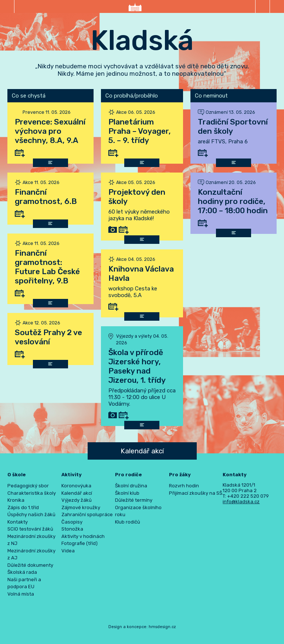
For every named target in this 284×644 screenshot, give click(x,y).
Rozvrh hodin (184, 486)
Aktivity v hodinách (83, 536)
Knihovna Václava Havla (141, 273)
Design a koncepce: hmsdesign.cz (142, 627)
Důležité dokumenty (30, 565)
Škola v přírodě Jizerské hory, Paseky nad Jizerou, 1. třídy (137, 366)
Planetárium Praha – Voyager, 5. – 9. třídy (140, 131)
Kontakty (18, 522)
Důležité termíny (134, 500)
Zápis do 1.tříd (23, 507)
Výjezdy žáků (77, 500)
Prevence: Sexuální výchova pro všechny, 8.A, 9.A (50, 131)
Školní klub (127, 493)
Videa (68, 551)
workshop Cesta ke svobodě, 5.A (133, 292)
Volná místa (21, 594)
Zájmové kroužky (81, 507)
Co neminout (211, 96)
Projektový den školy (137, 197)
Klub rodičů (128, 522)
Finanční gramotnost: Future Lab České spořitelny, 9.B (47, 267)
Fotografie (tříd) (80, 543)
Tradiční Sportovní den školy (233, 126)
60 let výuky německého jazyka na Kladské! (139, 215)
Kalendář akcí (142, 451)
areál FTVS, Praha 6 (223, 142)
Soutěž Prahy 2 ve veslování (48, 337)
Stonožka (72, 529)
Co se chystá (29, 96)
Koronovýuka (76, 486)
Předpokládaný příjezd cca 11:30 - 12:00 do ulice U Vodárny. (142, 397)
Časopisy (72, 522)
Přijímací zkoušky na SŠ (196, 493)
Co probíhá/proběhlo (132, 96)
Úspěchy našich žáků (31, 514)
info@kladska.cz (241, 502)
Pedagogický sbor (28, 486)
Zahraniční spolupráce (87, 514)
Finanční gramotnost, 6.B (46, 197)
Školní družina (131, 486)
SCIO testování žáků (30, 529)
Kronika (16, 500)
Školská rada (22, 572)
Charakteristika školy (32, 493)
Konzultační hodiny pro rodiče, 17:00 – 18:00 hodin (233, 201)
